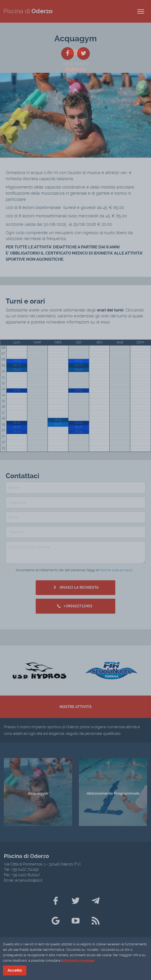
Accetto (15, 971)
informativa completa (78, 961)
